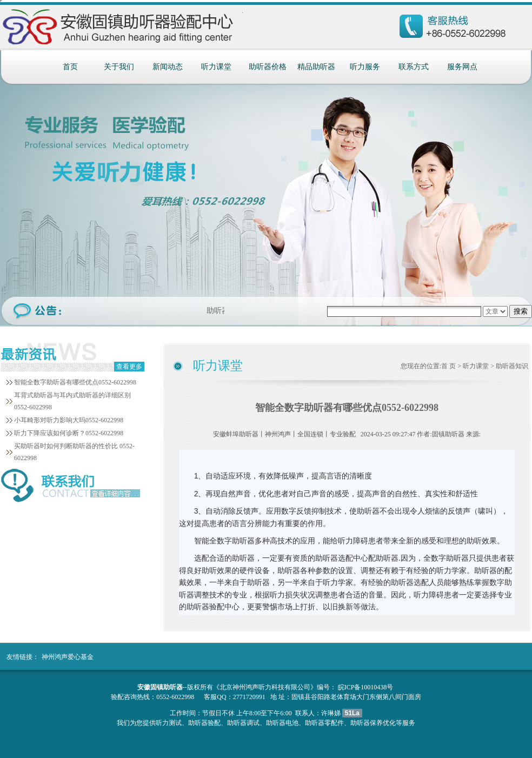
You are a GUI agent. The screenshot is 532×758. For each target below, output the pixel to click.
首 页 (448, 366)
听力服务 (365, 67)
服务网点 (462, 67)
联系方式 (414, 67)
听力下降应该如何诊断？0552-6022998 (69, 433)
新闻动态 (168, 67)
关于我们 (119, 67)
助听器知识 (512, 366)
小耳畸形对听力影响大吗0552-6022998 (69, 420)
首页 (70, 67)
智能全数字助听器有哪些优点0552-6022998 (75, 382)
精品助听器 (316, 67)
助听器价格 (268, 67)
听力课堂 (216, 67)
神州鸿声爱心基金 (68, 657)
